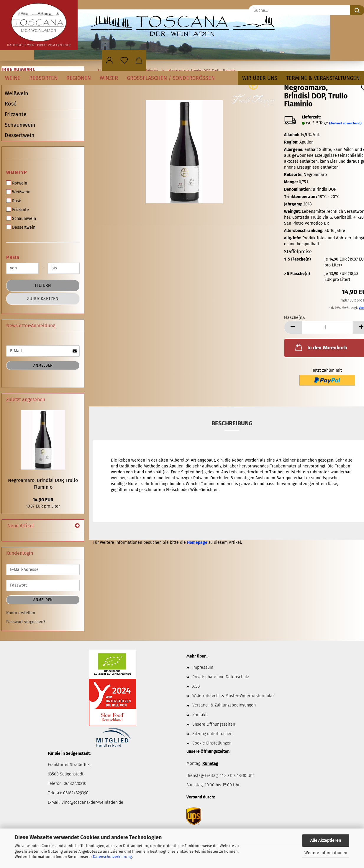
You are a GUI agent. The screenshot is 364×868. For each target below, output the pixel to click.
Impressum (203, 667)
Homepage (197, 542)
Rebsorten (43, 78)
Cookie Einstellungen (212, 743)
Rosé (11, 104)
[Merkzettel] (124, 60)
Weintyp (17, 172)
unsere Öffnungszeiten (214, 724)
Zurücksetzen (43, 299)
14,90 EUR (43, 500)
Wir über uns (260, 78)
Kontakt (200, 715)
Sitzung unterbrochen (212, 734)
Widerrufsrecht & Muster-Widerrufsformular (233, 696)
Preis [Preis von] (13, 257)
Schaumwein (20, 125)
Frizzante (16, 114)
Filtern (43, 285)
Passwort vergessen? (26, 622)
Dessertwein (20, 135)
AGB (196, 686)
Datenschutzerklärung (112, 857)
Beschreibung (232, 423)
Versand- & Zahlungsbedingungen (224, 705)
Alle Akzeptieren (326, 840)
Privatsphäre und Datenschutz (221, 677)
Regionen (79, 78)
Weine (13, 78)
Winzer (109, 78)
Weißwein (17, 93)
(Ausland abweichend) (345, 123)
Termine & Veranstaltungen (323, 78)
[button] (109, 60)
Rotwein (17, 183)
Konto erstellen (21, 613)
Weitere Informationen (326, 853)
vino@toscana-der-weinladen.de (92, 802)
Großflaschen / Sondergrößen (171, 78)
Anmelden (43, 365)
